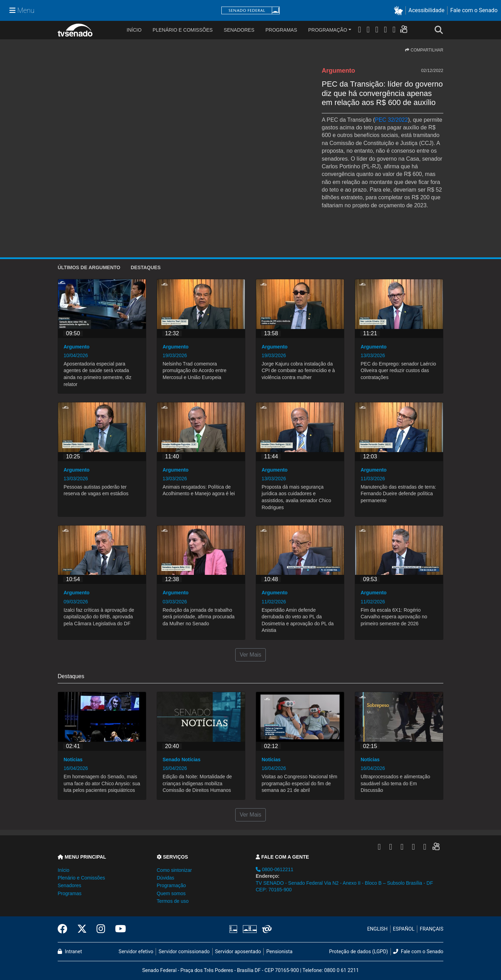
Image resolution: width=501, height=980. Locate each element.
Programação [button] (171, 885)
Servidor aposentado (238, 952)
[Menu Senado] (22, 10)
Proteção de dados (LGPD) (359, 952)
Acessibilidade (427, 10)
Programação (328, 30)
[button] (400, 11)
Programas (281, 30)
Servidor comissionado (184, 952)
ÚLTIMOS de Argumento (89, 267)
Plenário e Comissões (183, 30)
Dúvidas (166, 878)
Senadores (239, 30)
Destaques (146, 267)
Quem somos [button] (171, 893)
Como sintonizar (174, 870)
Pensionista (280, 952)
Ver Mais (250, 655)
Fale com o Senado (474, 10)
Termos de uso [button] (173, 901)
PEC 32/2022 (391, 120)
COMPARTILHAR (424, 50)
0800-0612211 (274, 869)
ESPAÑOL (404, 929)
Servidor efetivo (136, 952)
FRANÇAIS (432, 929)
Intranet (70, 952)
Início (63, 870)
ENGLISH (377, 929)
